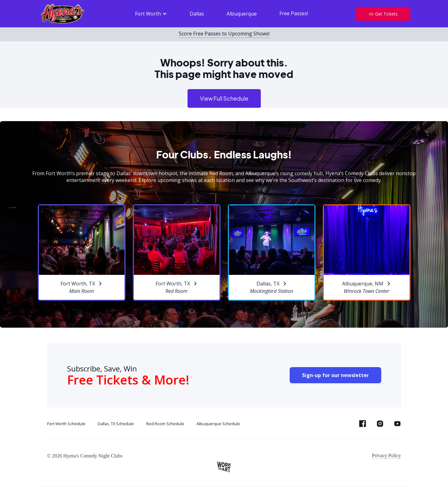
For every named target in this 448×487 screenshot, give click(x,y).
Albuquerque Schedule (218, 424)
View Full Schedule (224, 98)
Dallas (197, 14)
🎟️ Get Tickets (383, 14)
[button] (151, 14)
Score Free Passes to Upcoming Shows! (224, 34)
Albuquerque (242, 14)
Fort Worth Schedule (66, 424)
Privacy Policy (387, 455)
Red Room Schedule (165, 424)
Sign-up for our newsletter (335, 375)
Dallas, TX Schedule (116, 424)
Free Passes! (294, 13)
